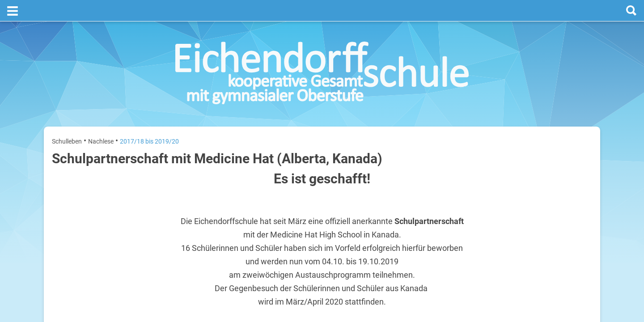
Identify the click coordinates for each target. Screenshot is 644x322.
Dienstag (493, 202)
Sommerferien (540, 188)
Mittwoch (494, 231)
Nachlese (101, 120)
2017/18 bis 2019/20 (149, 120)
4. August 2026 (574, 202)
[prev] (535, 153)
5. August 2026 (574, 231)
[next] (544, 153)
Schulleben (67, 120)
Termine (538, 117)
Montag (491, 174)
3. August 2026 (574, 174)
